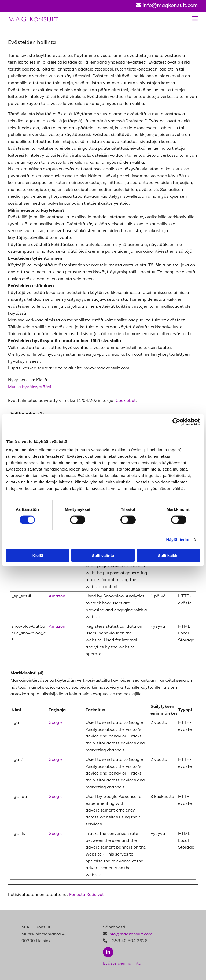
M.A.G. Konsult (33, 19)
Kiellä (38, 555)
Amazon (57, 596)
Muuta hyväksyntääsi (30, 387)
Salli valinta (103, 555)
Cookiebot (126, 400)
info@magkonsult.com (130, 934)
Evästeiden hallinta (122, 963)
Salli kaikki (168, 555)
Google (56, 722)
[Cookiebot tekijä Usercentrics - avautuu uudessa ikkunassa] (176, 422)
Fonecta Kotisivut (87, 894)
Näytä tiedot (178, 539)
